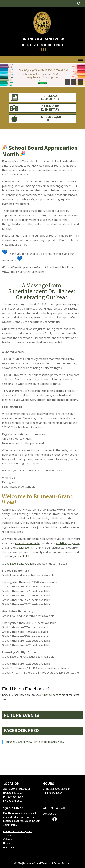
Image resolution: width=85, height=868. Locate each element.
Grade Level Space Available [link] (19, 564)
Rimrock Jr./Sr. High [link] (50, 119)
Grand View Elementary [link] (50, 108)
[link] (79, 4)
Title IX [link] (7, 835)
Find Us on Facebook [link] (23, 690)
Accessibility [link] (11, 847)
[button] (67, 82)
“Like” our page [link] (50, 696)
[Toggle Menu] (81, 59)
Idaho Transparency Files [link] (18, 831)
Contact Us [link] (49, 814)
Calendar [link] (8, 839)
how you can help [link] (18, 556)
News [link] (6, 843)
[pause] (81, 82)
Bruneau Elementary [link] (50, 98)
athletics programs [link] (68, 543)
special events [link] (24, 548)
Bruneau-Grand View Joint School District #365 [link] (35, 742)
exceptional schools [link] (27, 543)
